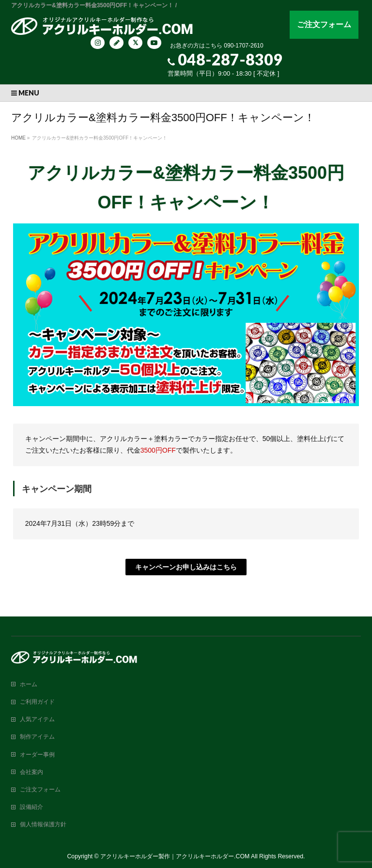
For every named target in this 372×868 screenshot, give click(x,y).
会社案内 (31, 772)
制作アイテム (37, 737)
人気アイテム (37, 719)
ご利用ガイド (37, 702)
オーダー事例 (37, 755)
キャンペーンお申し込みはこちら (186, 567)
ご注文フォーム (324, 24)
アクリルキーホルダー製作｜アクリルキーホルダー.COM (175, 856)
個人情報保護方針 (43, 824)
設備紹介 (31, 807)
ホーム (29, 684)
